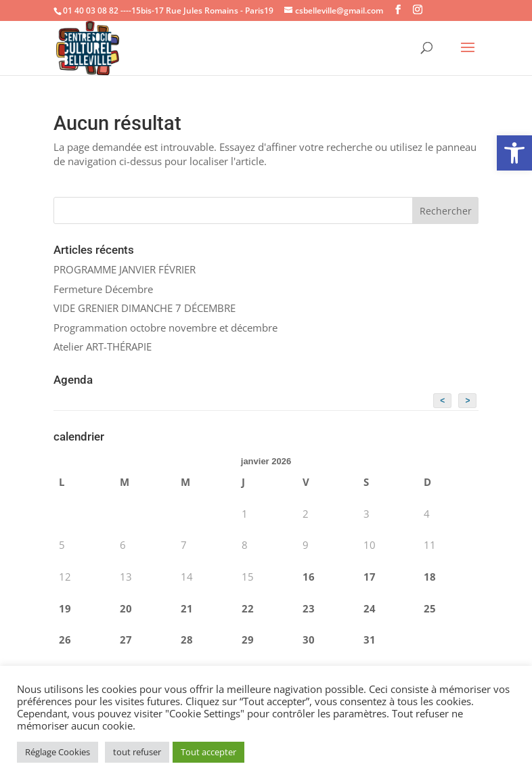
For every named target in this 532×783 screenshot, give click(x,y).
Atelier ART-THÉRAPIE (103, 346)
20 (126, 608)
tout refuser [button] (137, 752)
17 (370, 577)
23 (309, 608)
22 (248, 608)
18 (430, 577)
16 (309, 577)
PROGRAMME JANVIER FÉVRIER (125, 269)
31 (370, 640)
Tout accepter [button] (208, 752)
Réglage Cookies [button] (58, 752)
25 (430, 608)
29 (248, 640)
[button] (514, 153)
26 (65, 640)
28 (187, 640)
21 (187, 608)
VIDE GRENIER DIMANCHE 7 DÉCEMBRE (145, 308)
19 (65, 608)
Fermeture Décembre (103, 289)
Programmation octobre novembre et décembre (165, 328)
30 (309, 640)
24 (370, 608)
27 (126, 640)
